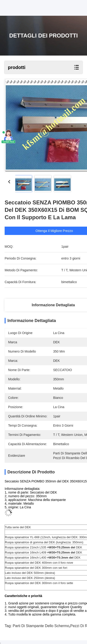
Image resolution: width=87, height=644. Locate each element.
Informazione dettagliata (53, 305)
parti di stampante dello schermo (41, 626)
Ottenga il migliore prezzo (54, 231)
